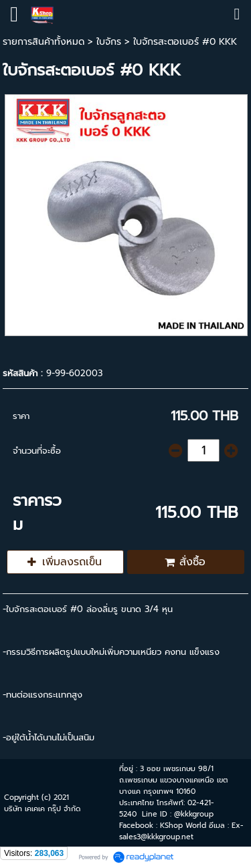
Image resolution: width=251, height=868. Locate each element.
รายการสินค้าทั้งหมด (44, 42)
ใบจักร (109, 42)
